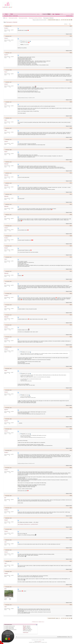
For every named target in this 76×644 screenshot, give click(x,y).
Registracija (57, 14)
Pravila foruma (26, 633)
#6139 (71, 529)
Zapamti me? (45, 14)
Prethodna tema (35, 622)
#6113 (71, 183)
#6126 (71, 325)
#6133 (71, 429)
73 (63, 20)
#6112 (71, 173)
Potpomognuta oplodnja (13, 18)
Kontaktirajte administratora (62, 637)
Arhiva (69, 637)
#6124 (71, 305)
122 (69, 20)
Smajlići (24, 627)
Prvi (57, 20)
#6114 (71, 194)
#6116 (71, 215)
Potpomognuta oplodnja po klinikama (35, 18)
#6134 (71, 450)
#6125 (71, 315)
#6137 (71, 508)
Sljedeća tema (41, 622)
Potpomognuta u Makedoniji (12, 22)
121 (67, 20)
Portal (12, 14)
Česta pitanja (6, 16)
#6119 (71, 246)
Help (53, 14)
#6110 (71, 150)
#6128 (71, 347)
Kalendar (10, 16)
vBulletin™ (40, 641)
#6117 (71, 226)
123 (71, 20)
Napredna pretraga (69, 16)
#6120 (71, 257)
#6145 (71, 605)
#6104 (71, 70)
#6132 (71, 419)
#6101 (71, 26)
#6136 (71, 496)
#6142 (71, 561)
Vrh (71, 637)
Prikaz (70, 24)
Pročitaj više (8, 636)
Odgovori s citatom (68, 34)
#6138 (71, 518)
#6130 (71, 390)
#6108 (71, 128)
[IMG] (24, 628)
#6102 (71, 36)
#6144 (71, 587)
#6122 (71, 281)
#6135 (71, 468)
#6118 (71, 236)
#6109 (71, 139)
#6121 (71, 271)
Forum (6, 14)
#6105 (71, 82)
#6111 (71, 162)
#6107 (71, 118)
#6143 (71, 571)
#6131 (71, 408)
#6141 (71, 550)
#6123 (71, 293)
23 (62, 20)
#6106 (71, 102)
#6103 (71, 53)
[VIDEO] (24, 630)
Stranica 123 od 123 (52, 20)
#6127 (71, 337)
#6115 (71, 204)
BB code (24, 626)
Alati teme (66, 24)
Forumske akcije (15, 16)
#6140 (71, 540)
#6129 (71, 368)
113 (65, 20)
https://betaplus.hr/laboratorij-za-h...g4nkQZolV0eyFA (28, 524)
